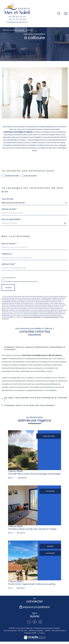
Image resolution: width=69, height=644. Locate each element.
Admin (48, 631)
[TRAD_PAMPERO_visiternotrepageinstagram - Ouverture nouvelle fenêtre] (40, 622)
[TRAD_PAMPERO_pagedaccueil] (16, 14)
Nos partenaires (59, 631)
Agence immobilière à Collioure (14, 30)
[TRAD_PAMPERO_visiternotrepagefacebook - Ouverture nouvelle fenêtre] (29, 622)
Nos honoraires (10, 631)
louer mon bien (30, 176)
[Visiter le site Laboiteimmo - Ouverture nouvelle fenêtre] (35, 639)
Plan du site (23, 631)
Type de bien (7, 199)
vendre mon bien (12, 176)
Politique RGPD (30, 633)
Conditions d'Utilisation (51, 317)
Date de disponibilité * (12, 219)
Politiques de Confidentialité (32, 317)
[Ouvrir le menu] (66, 14)
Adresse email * (9, 264)
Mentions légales (36, 631)
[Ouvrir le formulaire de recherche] (59, 14)
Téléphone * (7, 254)
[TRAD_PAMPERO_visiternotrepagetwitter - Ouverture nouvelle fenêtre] (35, 622)
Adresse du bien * (9, 209)
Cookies (41, 633)
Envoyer (8, 288)
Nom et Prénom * (9, 244)
